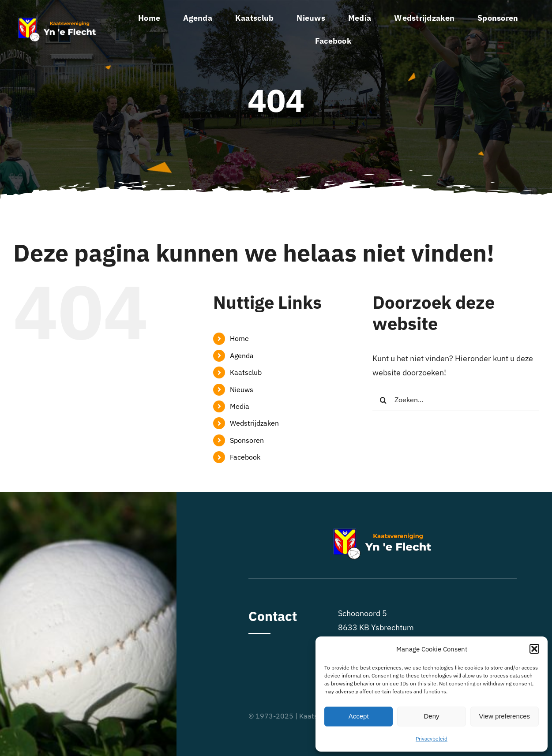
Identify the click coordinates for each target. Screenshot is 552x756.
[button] (534, 649)
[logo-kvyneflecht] (57, 21)
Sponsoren (247, 440)
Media (240, 406)
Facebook (245, 457)
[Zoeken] (383, 400)
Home (239, 338)
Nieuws (242, 389)
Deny (431, 716)
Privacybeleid (432, 739)
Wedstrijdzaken (254, 423)
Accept (359, 716)
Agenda (242, 356)
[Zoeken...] (456, 400)
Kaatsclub (246, 372)
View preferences (505, 716)
